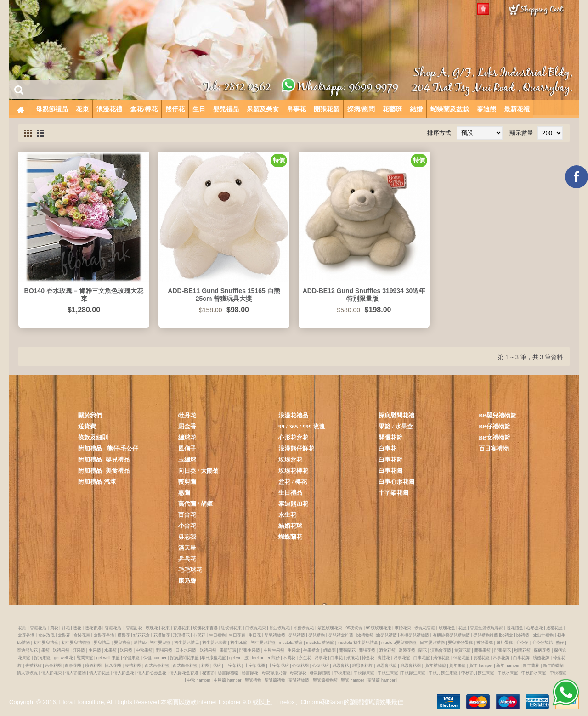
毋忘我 (187, 537)
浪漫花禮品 (293, 415)
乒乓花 (187, 559)
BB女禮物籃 (495, 437)
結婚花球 (290, 526)
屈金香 (187, 426)
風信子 (187, 448)
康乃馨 (187, 581)
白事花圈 (390, 471)
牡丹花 (187, 415)
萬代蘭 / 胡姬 (195, 504)
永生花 (287, 515)
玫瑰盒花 (290, 459)
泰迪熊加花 (293, 504)
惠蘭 (184, 493)
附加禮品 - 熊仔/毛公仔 (108, 448)
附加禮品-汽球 (97, 482)
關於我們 (90, 415)
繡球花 (187, 437)
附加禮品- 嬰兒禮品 (104, 459)
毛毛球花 (190, 570)
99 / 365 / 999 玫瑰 (302, 426)
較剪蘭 (187, 482)
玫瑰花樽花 (293, 471)
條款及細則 (93, 437)
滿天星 (187, 548)
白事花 (387, 448)
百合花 (187, 515)
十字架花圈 (393, 493)
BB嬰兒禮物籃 (498, 415)
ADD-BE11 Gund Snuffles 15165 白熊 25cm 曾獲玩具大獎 (224, 295)
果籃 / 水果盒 (396, 426)
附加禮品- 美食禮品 (104, 471)
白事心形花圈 (396, 482)
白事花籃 (390, 459)
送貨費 (87, 426)
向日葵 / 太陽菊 (198, 471)
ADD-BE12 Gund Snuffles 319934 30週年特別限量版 (364, 295)
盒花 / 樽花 (293, 482)
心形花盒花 (293, 437)
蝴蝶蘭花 (290, 537)
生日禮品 (290, 493)
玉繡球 (187, 459)
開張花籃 (390, 437)
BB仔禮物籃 (495, 426)
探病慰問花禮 (396, 415)
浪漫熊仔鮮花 (296, 448)
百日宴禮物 (494, 448)
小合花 (187, 526)
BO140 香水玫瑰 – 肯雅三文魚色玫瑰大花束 (84, 295)
